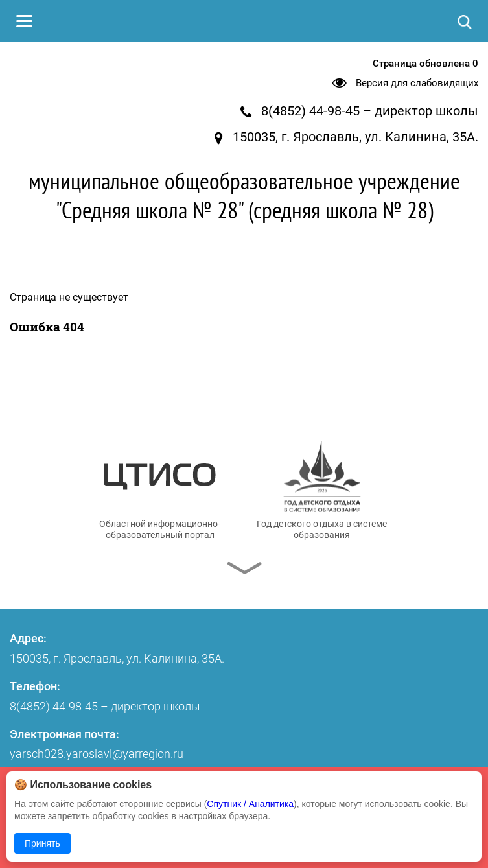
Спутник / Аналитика (250, 804)
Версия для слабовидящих (417, 83)
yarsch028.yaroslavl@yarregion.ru (97, 754)
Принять (42, 843)
